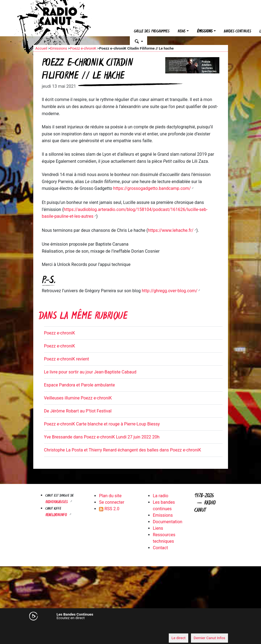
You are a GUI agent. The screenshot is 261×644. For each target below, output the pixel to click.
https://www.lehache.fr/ (171, 230)
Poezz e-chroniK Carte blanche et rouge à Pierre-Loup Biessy (102, 424)
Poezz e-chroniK (83, 48)
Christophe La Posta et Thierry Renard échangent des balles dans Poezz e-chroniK (123, 450)
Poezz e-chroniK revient (67, 359)
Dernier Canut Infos (209, 638)
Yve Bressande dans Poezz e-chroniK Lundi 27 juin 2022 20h (102, 437)
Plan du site (110, 496)
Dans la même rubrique (83, 317)
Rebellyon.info (57, 515)
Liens (158, 528)
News (182, 32)
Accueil (41, 48)
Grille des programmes (152, 32)
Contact (160, 548)
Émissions (205, 32)
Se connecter (112, 502)
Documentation (168, 522)
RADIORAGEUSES (57, 502)
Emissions (59, 48)
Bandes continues (238, 32)
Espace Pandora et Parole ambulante (80, 385)
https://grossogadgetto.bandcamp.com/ (152, 188)
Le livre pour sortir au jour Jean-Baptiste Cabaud (90, 372)
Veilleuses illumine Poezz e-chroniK (78, 398)
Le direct (179, 638)
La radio (161, 496)
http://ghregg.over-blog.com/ (170, 291)
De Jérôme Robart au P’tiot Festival (78, 411)
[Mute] (40, 628)
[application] (131, 628)
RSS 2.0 (109, 509)
